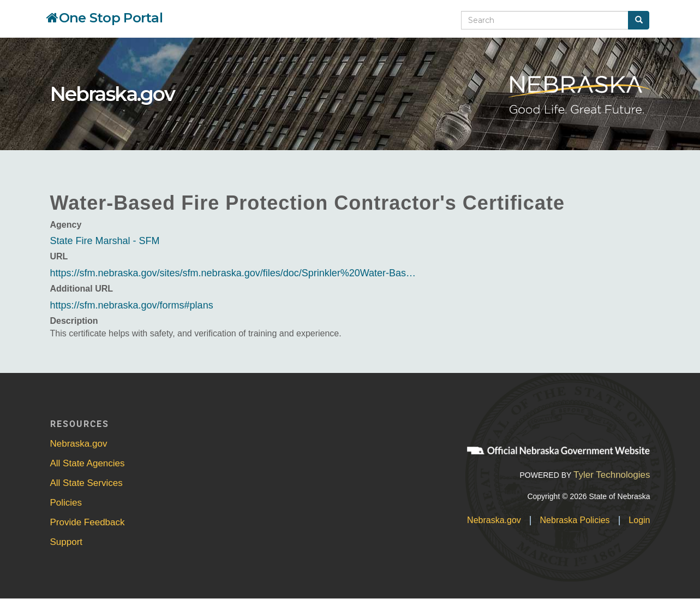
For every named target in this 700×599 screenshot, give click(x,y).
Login (639, 520)
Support (67, 542)
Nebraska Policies (575, 520)
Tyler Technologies (612, 475)
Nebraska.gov (112, 94)
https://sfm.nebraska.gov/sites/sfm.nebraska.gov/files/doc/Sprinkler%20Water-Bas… (233, 273)
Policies (66, 503)
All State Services (86, 483)
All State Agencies (88, 463)
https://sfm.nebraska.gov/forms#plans (132, 305)
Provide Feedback (88, 522)
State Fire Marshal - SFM (105, 241)
